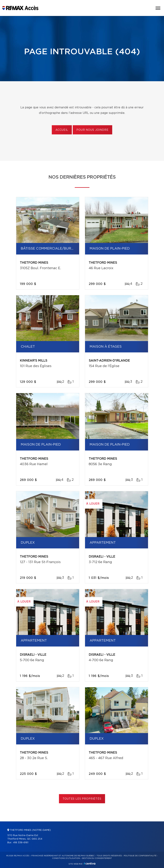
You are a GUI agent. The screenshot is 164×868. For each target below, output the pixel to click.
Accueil (62, 130)
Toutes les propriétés (82, 799)
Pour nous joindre (92, 130)
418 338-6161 (21, 843)
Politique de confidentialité (140, 856)
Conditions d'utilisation (66, 858)
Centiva (90, 864)
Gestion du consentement (97, 858)
